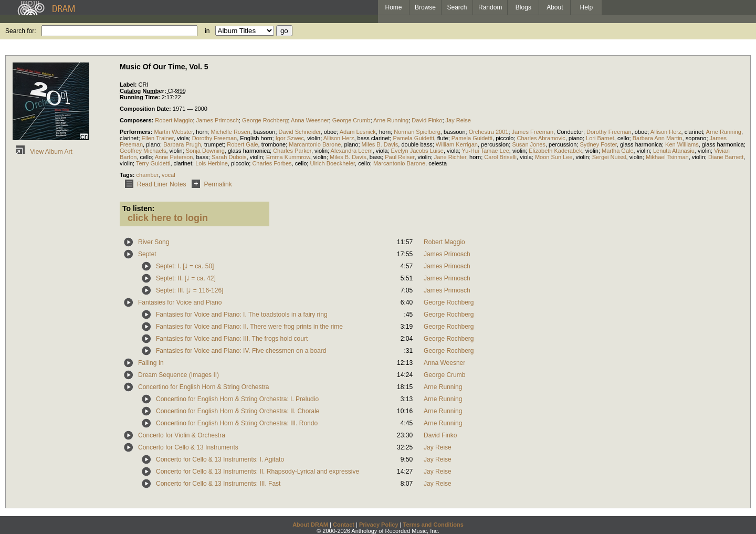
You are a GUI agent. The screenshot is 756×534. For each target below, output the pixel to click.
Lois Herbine (212, 163)
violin (314, 138)
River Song (154, 242)
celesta (438, 163)
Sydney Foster (598, 144)
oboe (330, 132)
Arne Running (391, 120)
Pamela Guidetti (413, 138)
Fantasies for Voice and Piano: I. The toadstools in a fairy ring (242, 315)
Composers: (137, 120)
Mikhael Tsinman (667, 157)
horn (202, 132)
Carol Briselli (500, 157)
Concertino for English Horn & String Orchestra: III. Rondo (237, 423)
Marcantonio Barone (315, 144)
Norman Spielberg (417, 132)
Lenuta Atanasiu (674, 151)
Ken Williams (682, 144)
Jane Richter (450, 157)
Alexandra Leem (352, 151)
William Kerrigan (457, 144)
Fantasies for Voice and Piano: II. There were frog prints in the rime (249, 327)
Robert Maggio (174, 120)
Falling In (151, 363)
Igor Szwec (290, 138)
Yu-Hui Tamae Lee (486, 151)
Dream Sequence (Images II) (178, 375)
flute (443, 138)
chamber (148, 175)
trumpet (214, 144)
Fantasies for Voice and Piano (180, 302)
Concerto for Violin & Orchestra (182, 435)
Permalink (210, 184)
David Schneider (300, 132)
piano (576, 138)
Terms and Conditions (433, 525)
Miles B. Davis (380, 144)
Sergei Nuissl (609, 157)
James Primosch (218, 120)
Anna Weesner (310, 120)
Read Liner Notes (154, 184)
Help (587, 7)
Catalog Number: (144, 91)
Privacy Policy (379, 525)
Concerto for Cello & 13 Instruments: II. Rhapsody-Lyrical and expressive (258, 472)
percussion (495, 144)
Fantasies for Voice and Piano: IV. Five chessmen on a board (241, 351)
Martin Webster (173, 132)
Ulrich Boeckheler (332, 163)
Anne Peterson (174, 157)
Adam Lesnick (358, 132)
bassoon (265, 132)
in (207, 31)
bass (202, 157)
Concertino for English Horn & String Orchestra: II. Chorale (238, 411)
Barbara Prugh (182, 144)
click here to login (168, 218)
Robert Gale (242, 144)
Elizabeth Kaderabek (555, 151)
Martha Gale (618, 151)
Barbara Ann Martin (658, 138)
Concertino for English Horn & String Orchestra (203, 387)
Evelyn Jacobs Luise (417, 151)
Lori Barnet (600, 138)
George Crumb (351, 120)
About (555, 7)
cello (623, 138)
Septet (147, 254)
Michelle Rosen (230, 132)
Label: (129, 85)
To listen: (138, 208)
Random (490, 7)
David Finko (427, 120)
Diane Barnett (726, 157)
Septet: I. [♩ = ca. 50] (185, 266)
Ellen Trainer (158, 138)
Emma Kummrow (288, 157)
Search (457, 7)
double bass (417, 144)
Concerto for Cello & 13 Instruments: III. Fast (218, 484)
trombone (274, 144)
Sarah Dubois (229, 157)
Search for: (21, 31)
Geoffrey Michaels (143, 151)
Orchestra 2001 (489, 132)
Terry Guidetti (153, 163)
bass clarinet (374, 138)
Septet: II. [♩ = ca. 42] (186, 278)
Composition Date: (146, 109)
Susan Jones (529, 144)
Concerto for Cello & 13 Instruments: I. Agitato (220, 459)
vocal (169, 175)
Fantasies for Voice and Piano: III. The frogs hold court (232, 339)
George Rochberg (265, 120)
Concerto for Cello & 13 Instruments (188, 447)
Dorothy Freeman (609, 132)
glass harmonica (641, 144)
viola (183, 138)
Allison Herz (666, 132)
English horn (256, 138)
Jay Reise (458, 120)
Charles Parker (292, 151)
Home (393, 7)
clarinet (694, 132)
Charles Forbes (272, 163)
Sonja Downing (205, 151)
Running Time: (141, 97)
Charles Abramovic (541, 138)
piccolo (505, 138)
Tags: (128, 175)
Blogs (523, 7)
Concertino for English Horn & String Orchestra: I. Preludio (237, 399)
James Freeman (533, 132)
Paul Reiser (400, 157)
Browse (425, 7)
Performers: (137, 132)
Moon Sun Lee (554, 157)
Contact (344, 525)
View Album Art (43, 152)
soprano (696, 138)
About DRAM (310, 525)
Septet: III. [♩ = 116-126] (190, 290)
